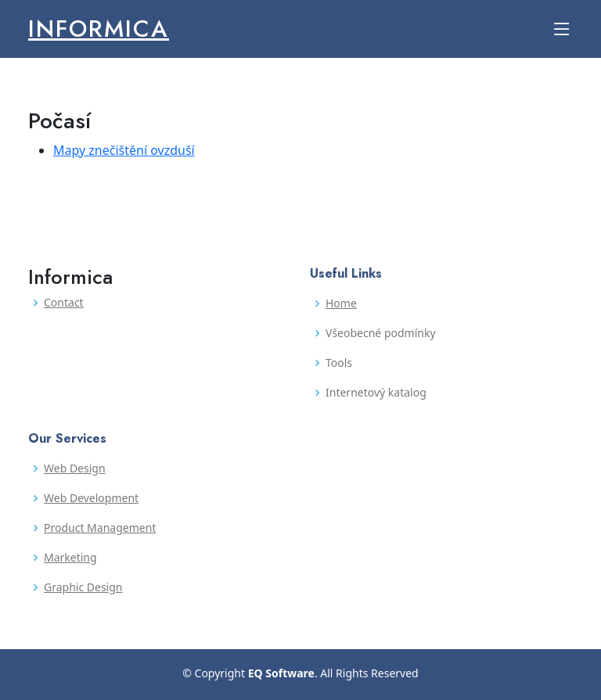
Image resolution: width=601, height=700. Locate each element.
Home (341, 303)
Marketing (70, 558)
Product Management (100, 528)
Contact (64, 303)
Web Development (91, 498)
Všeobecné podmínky (381, 333)
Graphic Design (83, 587)
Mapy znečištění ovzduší (124, 150)
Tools (339, 363)
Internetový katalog (376, 393)
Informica (99, 29)
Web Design (75, 468)
